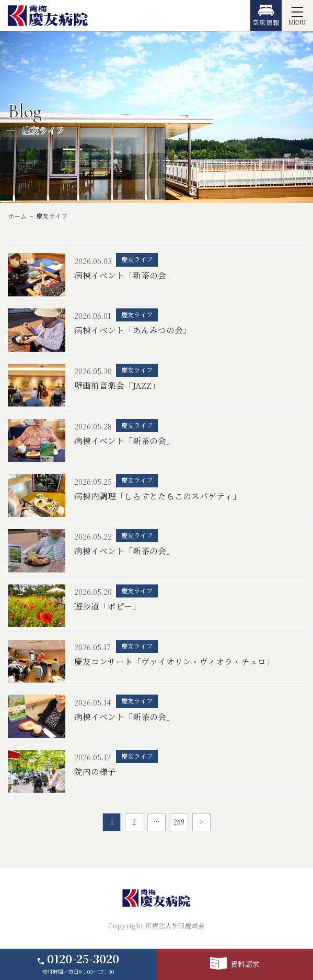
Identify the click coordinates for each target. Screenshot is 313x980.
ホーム (17, 216)
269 (179, 822)
